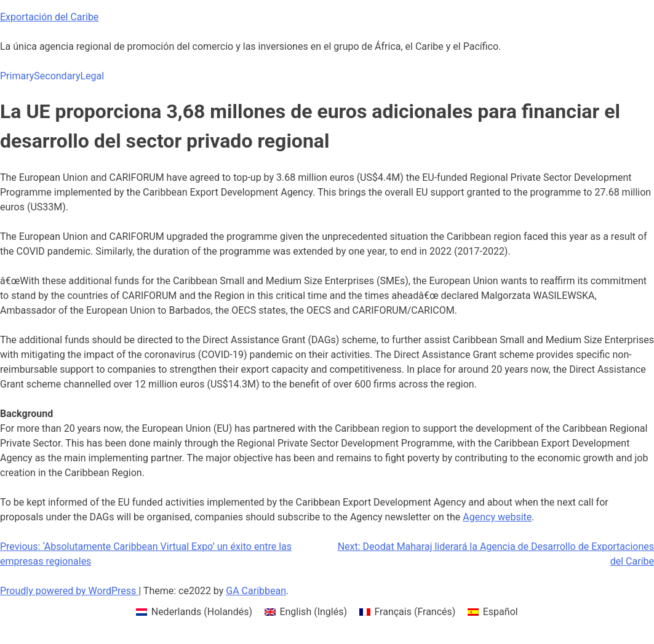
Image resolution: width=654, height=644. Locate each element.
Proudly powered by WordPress (69, 591)
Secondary (57, 76)
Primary (17, 76)
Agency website (497, 517)
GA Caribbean (256, 591)
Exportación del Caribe (49, 17)
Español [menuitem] (500, 612)
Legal (92, 76)
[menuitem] (194, 612)
